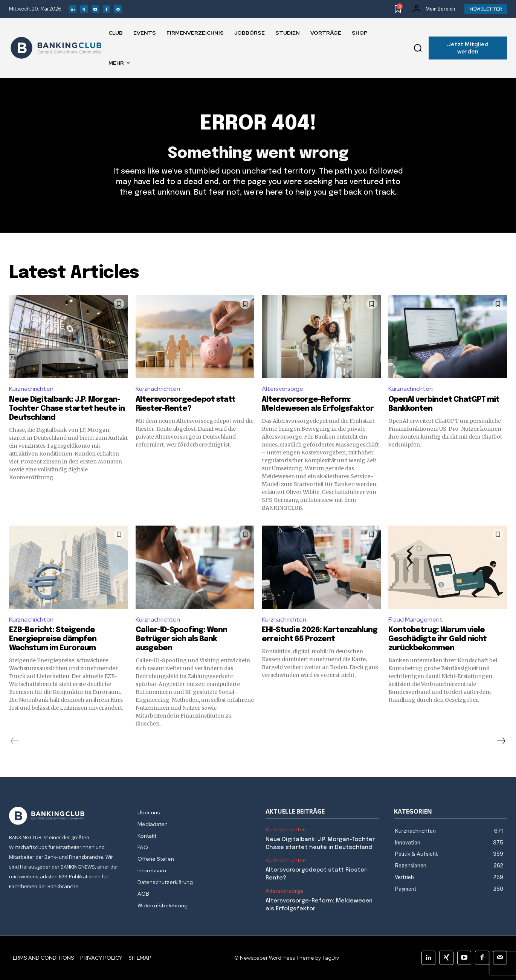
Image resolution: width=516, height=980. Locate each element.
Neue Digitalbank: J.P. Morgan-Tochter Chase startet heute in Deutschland (67, 409)
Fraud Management (415, 620)
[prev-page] (15, 741)
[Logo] (56, 48)
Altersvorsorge (282, 389)
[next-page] (501, 741)
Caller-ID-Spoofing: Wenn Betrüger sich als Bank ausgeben (181, 639)
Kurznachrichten (31, 389)
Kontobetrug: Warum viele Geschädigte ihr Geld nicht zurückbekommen (437, 639)
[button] (418, 48)
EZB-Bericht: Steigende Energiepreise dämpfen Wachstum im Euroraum (53, 639)
